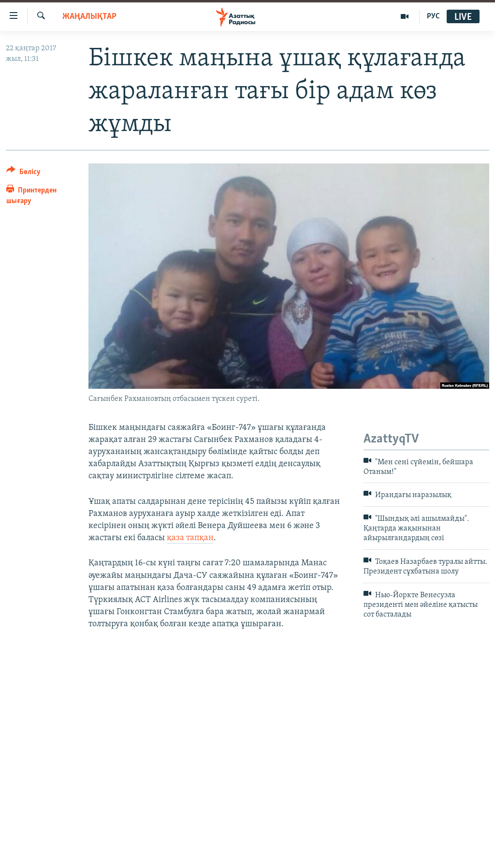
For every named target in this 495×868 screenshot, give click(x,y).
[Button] (23, 173)
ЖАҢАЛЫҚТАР (89, 17)
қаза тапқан (190, 538)
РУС (433, 16)
